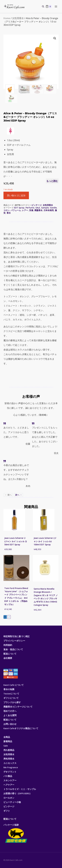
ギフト (7, 811)
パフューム (16, 210)
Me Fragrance (11, 767)
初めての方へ (10, 711)
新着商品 (8, 741)
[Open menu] (56, 6)
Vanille (53, 208)
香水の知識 (9, 689)
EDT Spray (19, 208)
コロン (7, 210)
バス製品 (8, 776)
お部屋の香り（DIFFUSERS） (18, 793)
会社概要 (8, 658)
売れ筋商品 (9, 750)
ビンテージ (37, 205)
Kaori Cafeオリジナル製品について (21, 728)
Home (7, 18)
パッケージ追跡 (16, 833)
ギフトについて (11, 698)
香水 (9, 213)
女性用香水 (18, 18)
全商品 (7, 737)
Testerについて (11, 694)
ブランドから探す (12, 702)
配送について (10, 654)
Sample (45, 208)
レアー (25, 210)
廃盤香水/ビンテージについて (18, 707)
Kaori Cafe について (14, 685)
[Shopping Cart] (49, 7)
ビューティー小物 (12, 802)
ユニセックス (10, 763)
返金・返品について (13, 649)
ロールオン (9, 798)
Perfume (30, 208)
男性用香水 (9, 759)
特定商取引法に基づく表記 (16, 636)
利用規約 (8, 645)
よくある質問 (10, 715)
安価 (31, 210)
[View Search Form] (42, 7)
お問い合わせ (10, 724)
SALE (38, 208)
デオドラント (10, 772)
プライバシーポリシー (14, 641)
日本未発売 (49, 210)
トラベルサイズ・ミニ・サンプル (20, 789)
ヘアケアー (9, 785)
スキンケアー (10, 780)
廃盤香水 (38, 210)
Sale (6, 746)
